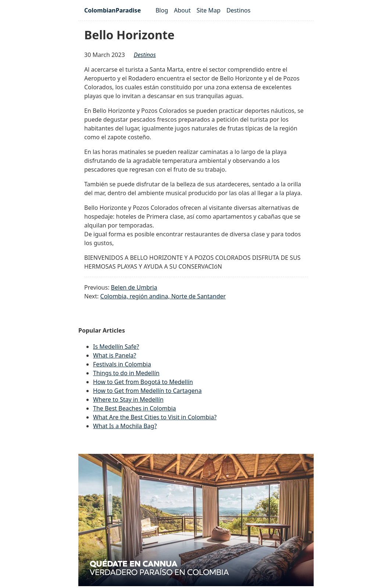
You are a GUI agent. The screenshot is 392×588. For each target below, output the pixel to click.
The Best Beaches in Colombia (135, 408)
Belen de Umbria (134, 287)
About (182, 10)
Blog (162, 10)
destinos (145, 55)
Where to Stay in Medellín (128, 399)
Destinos (239, 10)
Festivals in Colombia (122, 364)
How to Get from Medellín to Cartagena (147, 391)
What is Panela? (115, 355)
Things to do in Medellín (126, 373)
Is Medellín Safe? (116, 347)
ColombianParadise (113, 10)
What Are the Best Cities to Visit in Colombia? (155, 417)
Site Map (208, 10)
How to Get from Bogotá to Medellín (143, 382)
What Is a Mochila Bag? (125, 426)
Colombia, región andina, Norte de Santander (163, 296)
